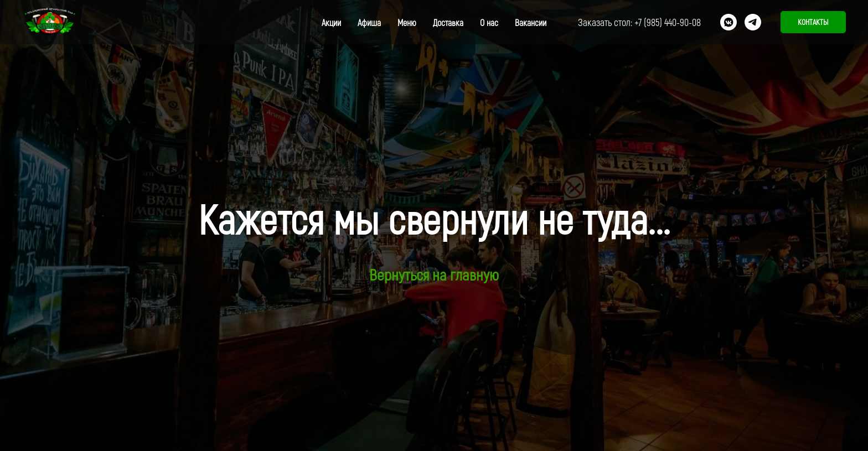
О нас (489, 22)
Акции (331, 22)
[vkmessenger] (728, 22)
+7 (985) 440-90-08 (668, 22)
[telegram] (753, 22)
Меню (407, 22)
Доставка (448, 22)
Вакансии (531, 22)
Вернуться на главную (434, 274)
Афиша (369, 22)
